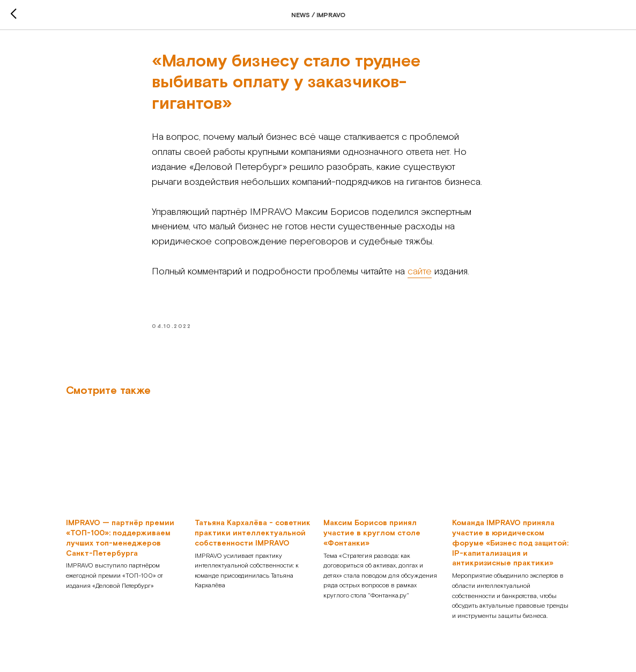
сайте (420, 271)
